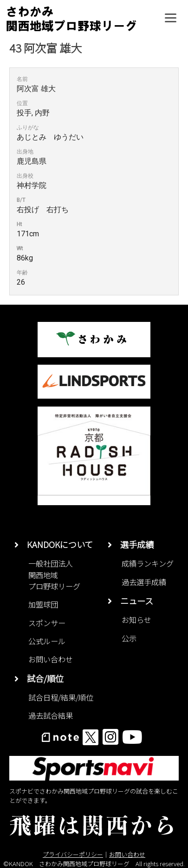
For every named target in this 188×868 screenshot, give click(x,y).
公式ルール (47, 641)
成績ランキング (148, 563)
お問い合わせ (51, 659)
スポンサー (47, 623)
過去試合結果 (51, 715)
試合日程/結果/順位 (61, 697)
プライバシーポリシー (73, 854)
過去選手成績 (144, 582)
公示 (129, 638)
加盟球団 (43, 604)
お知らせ (136, 620)
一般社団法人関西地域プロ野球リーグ (54, 575)
